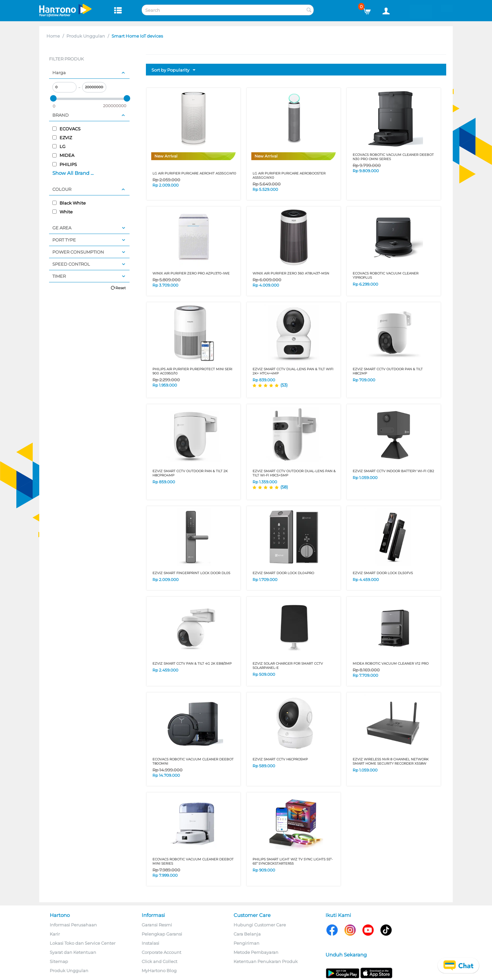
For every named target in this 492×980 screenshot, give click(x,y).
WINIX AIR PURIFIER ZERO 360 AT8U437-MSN (291, 273)
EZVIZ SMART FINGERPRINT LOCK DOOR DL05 (191, 573)
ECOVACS (66, 129)
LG (59, 146)
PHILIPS (65, 164)
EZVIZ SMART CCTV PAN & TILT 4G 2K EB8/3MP (192, 664)
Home (53, 36)
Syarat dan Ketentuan (73, 952)
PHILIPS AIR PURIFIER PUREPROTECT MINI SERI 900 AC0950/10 (192, 371)
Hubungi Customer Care (260, 925)
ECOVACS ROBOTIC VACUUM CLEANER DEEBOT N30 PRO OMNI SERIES (393, 157)
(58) (284, 487)
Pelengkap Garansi (162, 934)
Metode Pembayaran (256, 952)
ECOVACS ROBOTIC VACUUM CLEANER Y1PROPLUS (386, 275)
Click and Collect (159, 961)
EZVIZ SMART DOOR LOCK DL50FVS (383, 573)
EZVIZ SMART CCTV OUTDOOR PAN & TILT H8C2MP (388, 371)
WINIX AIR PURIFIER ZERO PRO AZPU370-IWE (191, 273)
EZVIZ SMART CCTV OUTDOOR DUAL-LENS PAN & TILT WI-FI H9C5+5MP (294, 473)
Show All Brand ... (73, 173)
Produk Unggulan (86, 36)
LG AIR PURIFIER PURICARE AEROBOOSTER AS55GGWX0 (289, 175)
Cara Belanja (247, 934)
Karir (55, 934)
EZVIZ (62, 138)
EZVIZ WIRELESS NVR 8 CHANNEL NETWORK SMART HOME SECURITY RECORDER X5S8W (391, 761)
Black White (69, 203)
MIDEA (63, 155)
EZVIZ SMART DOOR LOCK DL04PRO (283, 573)
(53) (284, 385)
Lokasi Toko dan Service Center (83, 943)
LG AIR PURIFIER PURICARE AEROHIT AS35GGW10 (194, 173)
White (62, 212)
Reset (121, 288)
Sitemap (59, 961)
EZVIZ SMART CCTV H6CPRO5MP (280, 759)
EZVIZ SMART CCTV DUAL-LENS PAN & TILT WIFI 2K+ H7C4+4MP (293, 371)
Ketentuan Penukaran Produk (266, 961)
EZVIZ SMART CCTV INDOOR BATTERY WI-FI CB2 (393, 471)
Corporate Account (161, 952)
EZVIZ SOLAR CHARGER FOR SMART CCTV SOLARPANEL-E (288, 666)
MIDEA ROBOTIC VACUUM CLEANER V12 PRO (391, 664)
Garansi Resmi (157, 925)
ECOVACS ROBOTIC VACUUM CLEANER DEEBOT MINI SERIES (193, 861)
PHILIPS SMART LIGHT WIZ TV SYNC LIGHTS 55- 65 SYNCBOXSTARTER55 (293, 861)
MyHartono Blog (159, 971)
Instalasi (150, 943)
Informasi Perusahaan (73, 925)
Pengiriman (246, 943)
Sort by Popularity (173, 70)
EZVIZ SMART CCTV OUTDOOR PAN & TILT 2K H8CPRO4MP (190, 473)
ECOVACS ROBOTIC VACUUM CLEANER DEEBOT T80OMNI (193, 761)
